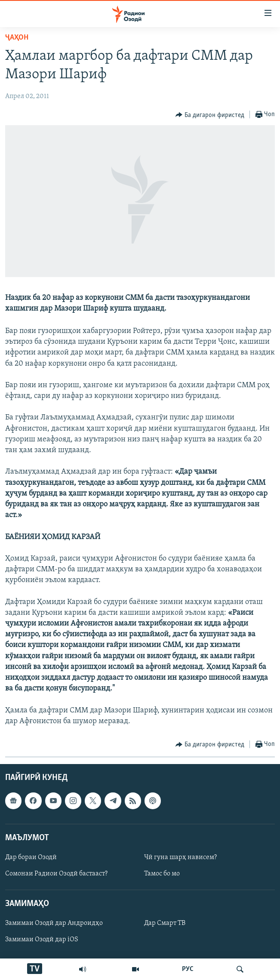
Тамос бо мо (162, 874)
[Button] (210, 115)
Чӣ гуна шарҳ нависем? (180, 857)
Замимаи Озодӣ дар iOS (42, 940)
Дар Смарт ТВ (165, 923)
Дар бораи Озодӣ (31, 857)
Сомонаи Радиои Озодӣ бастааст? (56, 874)
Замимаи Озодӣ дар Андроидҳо (54, 923)
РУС (188, 969)
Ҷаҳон (17, 38)
